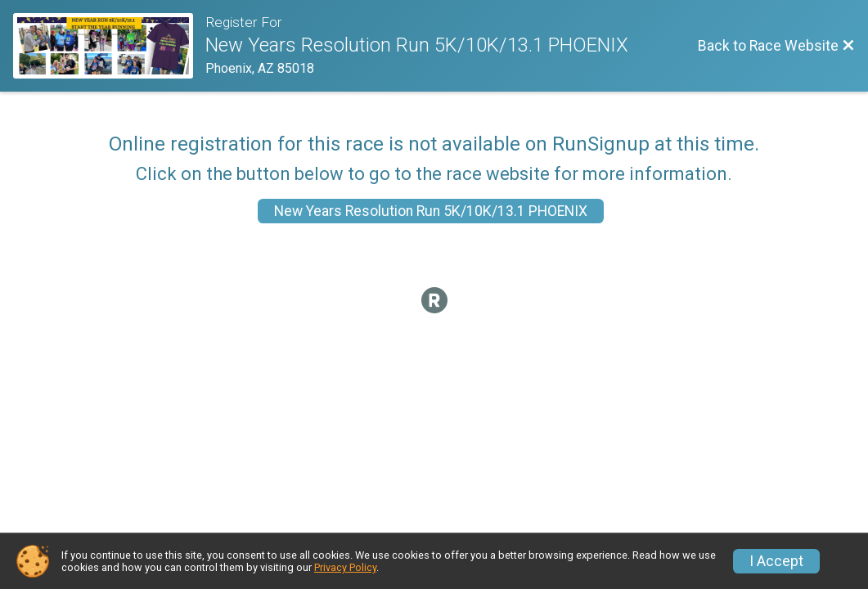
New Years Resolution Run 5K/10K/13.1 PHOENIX (431, 211)
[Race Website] (109, 46)
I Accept (776, 561)
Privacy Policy (345, 567)
